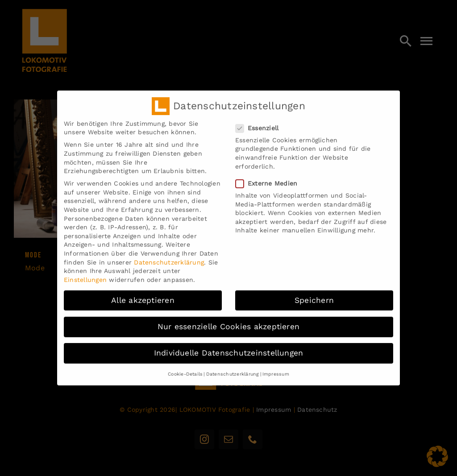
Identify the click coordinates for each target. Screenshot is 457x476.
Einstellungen (85, 275)
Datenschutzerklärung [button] (233, 369)
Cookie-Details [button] (185, 369)
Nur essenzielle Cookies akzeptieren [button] (228, 322)
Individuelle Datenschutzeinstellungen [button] (229, 348)
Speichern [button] (314, 295)
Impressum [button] (276, 369)
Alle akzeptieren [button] (143, 295)
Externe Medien (270, 179)
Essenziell (261, 123)
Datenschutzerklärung (169, 257)
